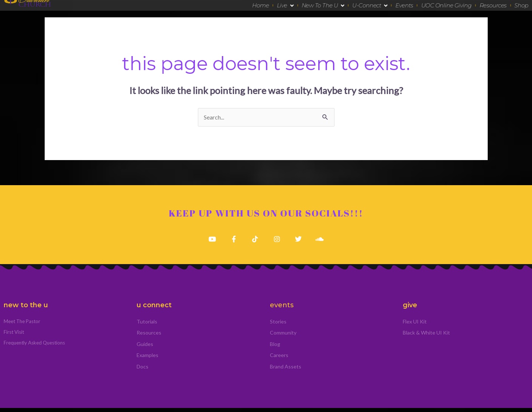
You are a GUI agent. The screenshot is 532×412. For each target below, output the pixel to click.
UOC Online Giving (446, 5)
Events (404, 5)
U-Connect (370, 5)
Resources (493, 5)
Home (261, 5)
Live (285, 5)
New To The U (323, 5)
